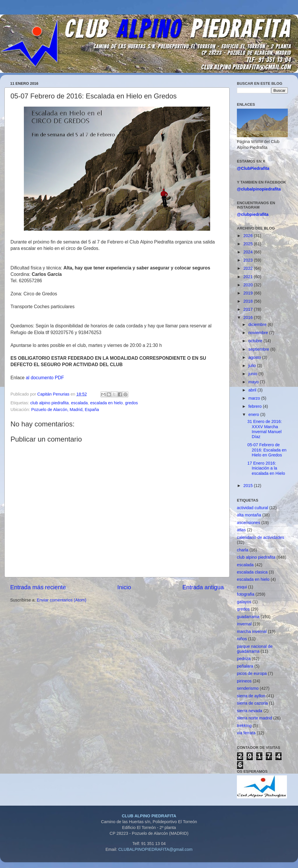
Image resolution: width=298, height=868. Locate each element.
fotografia (246, 594)
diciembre (258, 324)
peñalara (245, 666)
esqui (242, 587)
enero (254, 414)
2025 (249, 244)
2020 (249, 285)
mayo (254, 382)
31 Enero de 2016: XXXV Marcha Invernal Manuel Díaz (265, 429)
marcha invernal (252, 631)
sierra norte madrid (254, 718)
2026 (249, 236)
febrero (256, 406)
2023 (249, 260)
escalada (79, 403)
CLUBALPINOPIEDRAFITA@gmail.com (155, 849)
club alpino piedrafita (49, 403)
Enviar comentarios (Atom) (61, 600)
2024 (249, 252)
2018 (249, 301)
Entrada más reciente (38, 587)
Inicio (124, 587)
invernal (244, 624)
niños (242, 639)
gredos (132, 403)
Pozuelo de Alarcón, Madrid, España (65, 410)
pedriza (244, 659)
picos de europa (252, 673)
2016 (249, 317)
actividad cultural (252, 508)
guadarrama (248, 617)
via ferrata (246, 733)
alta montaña (249, 515)
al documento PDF (45, 378)
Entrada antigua (203, 587)
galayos (244, 602)
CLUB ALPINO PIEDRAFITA (149, 816)
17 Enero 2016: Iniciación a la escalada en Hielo (266, 468)
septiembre (259, 349)
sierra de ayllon (251, 696)
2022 (249, 268)
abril (253, 390)
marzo (255, 398)
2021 (249, 277)
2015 (249, 486)
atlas (241, 530)
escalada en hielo (107, 403)
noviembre (259, 333)
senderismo (248, 688)
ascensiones (249, 523)
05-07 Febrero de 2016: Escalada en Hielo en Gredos (267, 450)
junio (253, 374)
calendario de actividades (260, 537)
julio (253, 366)
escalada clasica (252, 572)
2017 (249, 309)
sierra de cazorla (252, 703)
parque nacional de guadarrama (255, 649)
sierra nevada (250, 711)
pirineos (244, 681)
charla (243, 550)
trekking (244, 726)
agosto (255, 357)
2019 (249, 293)
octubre (256, 341)
